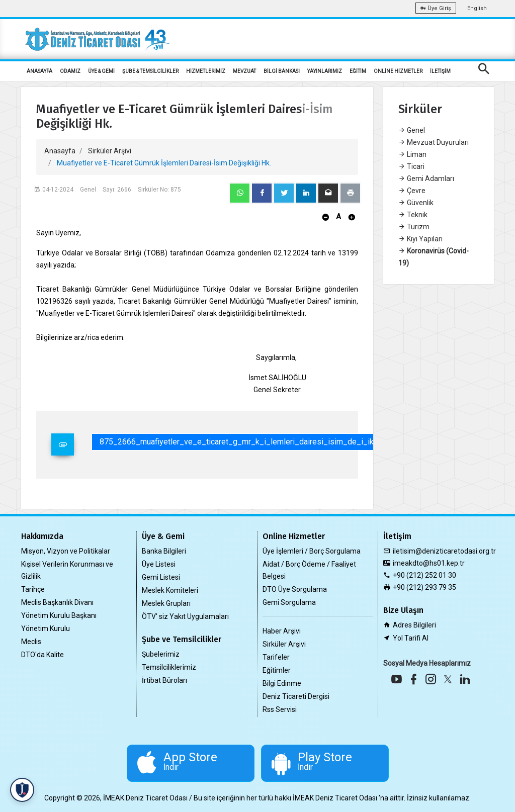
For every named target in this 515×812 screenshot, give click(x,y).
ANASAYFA (39, 71)
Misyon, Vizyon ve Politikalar (66, 551)
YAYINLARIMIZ (325, 71)
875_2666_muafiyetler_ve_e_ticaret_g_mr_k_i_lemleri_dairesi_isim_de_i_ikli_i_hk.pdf (255, 442)
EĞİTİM (358, 71)
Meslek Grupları (166, 603)
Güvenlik (416, 203)
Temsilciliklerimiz (169, 667)
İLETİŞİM (440, 71)
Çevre (412, 191)
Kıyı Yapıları (420, 239)
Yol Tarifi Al (411, 638)
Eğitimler (277, 670)
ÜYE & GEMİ (101, 71)
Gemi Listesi (161, 577)
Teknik (413, 215)
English (477, 8)
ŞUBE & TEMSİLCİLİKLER (150, 71)
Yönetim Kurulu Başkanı (59, 615)
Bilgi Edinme (282, 683)
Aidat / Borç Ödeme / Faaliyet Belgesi (309, 570)
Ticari (411, 166)
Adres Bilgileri (414, 625)
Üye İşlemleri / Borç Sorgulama (312, 551)
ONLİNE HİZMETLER (398, 71)
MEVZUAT (244, 71)
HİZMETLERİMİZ (206, 71)
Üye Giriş (436, 8)
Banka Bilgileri (164, 551)
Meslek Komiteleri (170, 590)
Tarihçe (33, 589)
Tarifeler (276, 657)
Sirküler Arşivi (110, 151)
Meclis (31, 642)
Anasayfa (60, 151)
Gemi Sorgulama (289, 602)
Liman (412, 154)
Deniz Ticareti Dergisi (296, 696)
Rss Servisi (280, 709)
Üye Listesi (159, 564)
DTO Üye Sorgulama (295, 589)
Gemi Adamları (426, 178)
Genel (412, 130)
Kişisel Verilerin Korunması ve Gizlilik (67, 570)
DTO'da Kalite (42, 655)
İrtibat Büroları (164, 680)
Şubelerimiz (161, 654)
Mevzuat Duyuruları (434, 142)
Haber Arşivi (282, 631)
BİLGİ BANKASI (282, 71)
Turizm (414, 227)
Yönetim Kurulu (46, 628)
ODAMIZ (70, 71)
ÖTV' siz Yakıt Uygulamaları (185, 616)
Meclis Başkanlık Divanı (57, 602)
